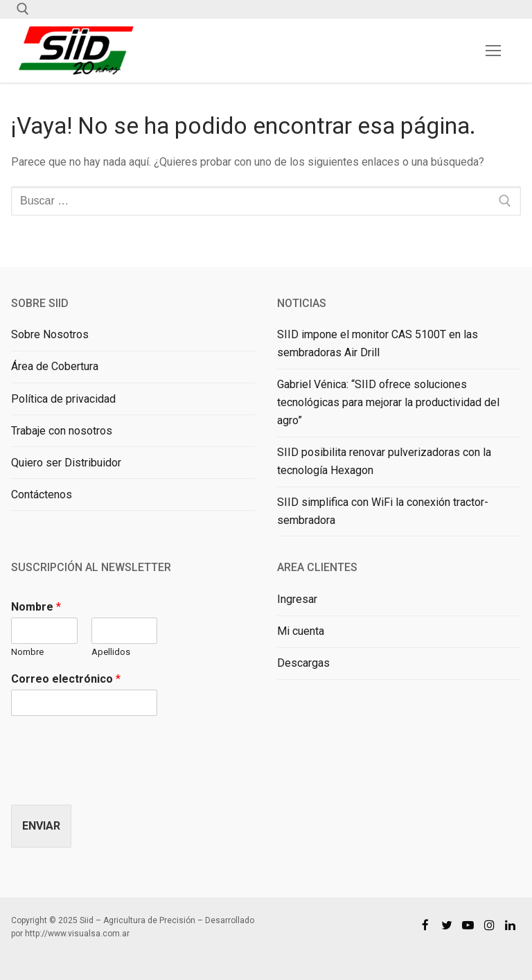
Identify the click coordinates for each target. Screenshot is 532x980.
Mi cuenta (301, 631)
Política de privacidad (63, 399)
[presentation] (116, 782)
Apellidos (111, 652)
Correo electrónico (66, 679)
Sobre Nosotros (50, 334)
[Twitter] (447, 925)
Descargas (303, 663)
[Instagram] (489, 925)
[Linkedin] (510, 925)
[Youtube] (468, 925)
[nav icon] (493, 51)
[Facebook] (426, 925)
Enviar (41, 826)
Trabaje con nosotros (62, 431)
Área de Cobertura (55, 366)
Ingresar (297, 599)
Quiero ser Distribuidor (66, 463)
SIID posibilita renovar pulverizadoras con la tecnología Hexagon (384, 461)
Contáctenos (42, 495)
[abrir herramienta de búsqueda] (23, 9)
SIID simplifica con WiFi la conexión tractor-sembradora (383, 511)
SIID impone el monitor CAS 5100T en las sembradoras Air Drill (378, 343)
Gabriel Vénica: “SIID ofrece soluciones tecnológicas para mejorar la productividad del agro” (388, 402)
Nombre (36, 607)
